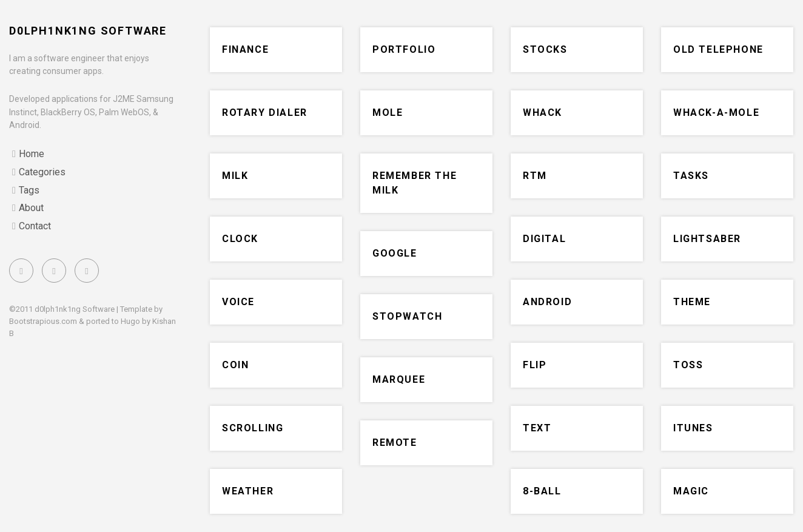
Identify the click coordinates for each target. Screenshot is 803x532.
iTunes (693, 428)
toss (688, 365)
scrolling (253, 428)
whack (543, 113)
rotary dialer (265, 113)
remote (395, 443)
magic (691, 491)
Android (547, 302)
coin (235, 365)
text (537, 428)
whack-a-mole (716, 113)
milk (235, 176)
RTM (535, 176)
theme (692, 302)
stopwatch (407, 316)
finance (245, 49)
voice (238, 302)
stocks (545, 49)
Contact (35, 226)
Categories (42, 172)
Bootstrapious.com (43, 321)
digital (544, 239)
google (395, 253)
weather (248, 491)
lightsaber (707, 239)
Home (32, 154)
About (31, 208)
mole (388, 113)
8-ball (542, 491)
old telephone (718, 49)
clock (240, 239)
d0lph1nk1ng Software (88, 31)
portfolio (404, 49)
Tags (29, 190)
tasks (691, 176)
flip (535, 365)
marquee (399, 379)
